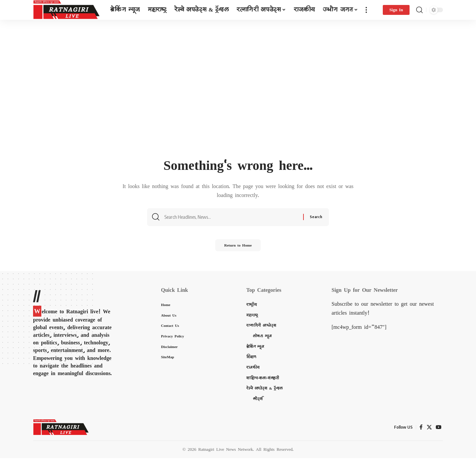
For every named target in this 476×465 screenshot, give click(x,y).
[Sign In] (396, 10)
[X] (429, 434)
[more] (366, 10)
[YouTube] (438, 434)
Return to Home (238, 250)
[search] (419, 10)
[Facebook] (420, 434)
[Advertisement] (238, 108)
